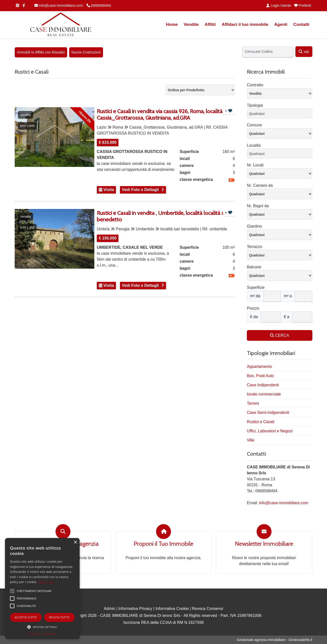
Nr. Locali (255, 165)
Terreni (253, 403)
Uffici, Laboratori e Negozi (270, 431)
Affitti (210, 25)
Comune (254, 125)
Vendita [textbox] (255, 94)
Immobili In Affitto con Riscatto (41, 52)
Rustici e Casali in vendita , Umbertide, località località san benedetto (163, 216)
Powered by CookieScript (42, 634)
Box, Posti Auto (260, 376)
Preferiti (303, 5)
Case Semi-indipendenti (268, 413)
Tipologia (255, 105)
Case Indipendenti (263, 385)
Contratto (255, 85)
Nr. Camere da (260, 185)
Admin (109, 609)
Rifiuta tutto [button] (59, 617)
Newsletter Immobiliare (264, 544)
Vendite (191, 25)
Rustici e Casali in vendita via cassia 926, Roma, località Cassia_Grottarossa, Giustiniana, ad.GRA (160, 115)
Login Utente (279, 5)
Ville (251, 440)
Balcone (254, 267)
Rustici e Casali (261, 422)
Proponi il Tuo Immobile (163, 544)
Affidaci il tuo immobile (245, 25)
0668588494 (99, 5)
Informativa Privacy (135, 609)
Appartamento (259, 367)
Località (254, 145)
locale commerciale (264, 394)
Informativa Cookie (172, 609)
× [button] (75, 542)
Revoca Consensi (207, 609)
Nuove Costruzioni (86, 52)
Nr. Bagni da (258, 206)
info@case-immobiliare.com (59, 5)
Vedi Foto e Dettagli (140, 190)
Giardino (254, 226)
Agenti (281, 25)
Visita (106, 190)
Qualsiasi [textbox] (257, 134)
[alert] (42, 589)
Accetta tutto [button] (26, 617)
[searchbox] (281, 114)
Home (172, 25)
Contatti (301, 25)
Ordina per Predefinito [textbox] (186, 90)
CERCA (279, 335)
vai (304, 52)
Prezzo (253, 308)
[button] (42, 627)
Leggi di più (46, 582)
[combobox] (200, 90)
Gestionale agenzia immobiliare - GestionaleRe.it (275, 640)
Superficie (256, 287)
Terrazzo (254, 247)
